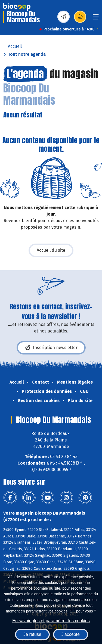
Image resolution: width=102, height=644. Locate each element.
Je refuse (32, 634)
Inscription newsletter (51, 348)
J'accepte (71, 634)
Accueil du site (51, 250)
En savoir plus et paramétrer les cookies (51, 621)
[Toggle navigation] (96, 19)
